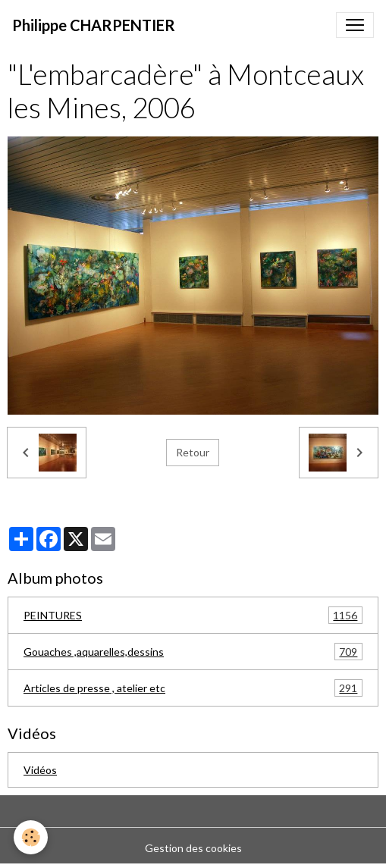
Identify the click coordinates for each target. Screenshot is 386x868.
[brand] (94, 25)
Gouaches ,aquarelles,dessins (193, 652)
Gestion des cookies (193, 848)
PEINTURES (193, 615)
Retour (193, 452)
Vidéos (40, 770)
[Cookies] (31, 837)
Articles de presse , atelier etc (193, 688)
